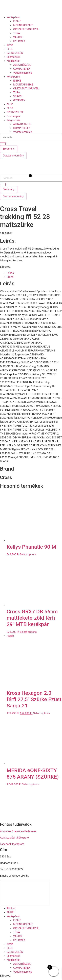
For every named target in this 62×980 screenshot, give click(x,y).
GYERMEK (19, 41)
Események (13, 57)
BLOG (10, 49)
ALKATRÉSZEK (22, 65)
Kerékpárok (13, 17)
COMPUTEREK (22, 69)
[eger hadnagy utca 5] (25, 893)
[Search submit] (3, 144)
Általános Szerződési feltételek (18, 831)
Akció (10, 45)
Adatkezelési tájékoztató (14, 838)
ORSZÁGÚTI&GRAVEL (26, 29)
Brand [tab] (10, 277)
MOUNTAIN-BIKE (23, 25)
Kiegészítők (13, 61)
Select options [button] (28, 554)
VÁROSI (18, 37)
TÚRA (17, 33)
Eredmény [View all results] (9, 149)
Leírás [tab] (10, 273)
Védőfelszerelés (23, 73)
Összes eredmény (13, 156)
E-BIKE (17, 21)
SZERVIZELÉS (15, 53)
